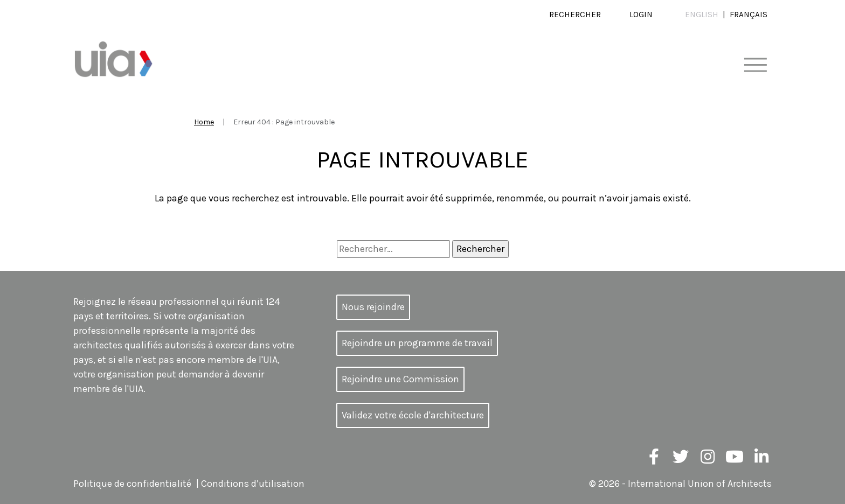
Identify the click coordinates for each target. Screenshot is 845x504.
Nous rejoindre (373, 307)
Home (204, 122)
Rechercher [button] (575, 15)
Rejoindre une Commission (400, 379)
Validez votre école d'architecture (413, 415)
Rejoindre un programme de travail (417, 343)
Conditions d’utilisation (253, 484)
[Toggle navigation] (755, 65)
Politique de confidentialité (132, 484)
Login (641, 15)
